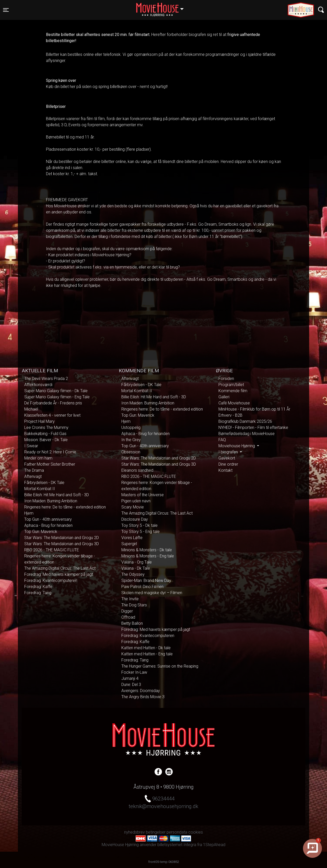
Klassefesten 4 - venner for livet (52, 415)
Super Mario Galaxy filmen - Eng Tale (57, 397)
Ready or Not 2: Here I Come (50, 452)
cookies (196, 832)
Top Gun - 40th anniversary (48, 519)
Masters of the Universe (143, 495)
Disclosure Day (135, 519)
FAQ (222, 440)
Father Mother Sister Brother (50, 464)
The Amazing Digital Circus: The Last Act (60, 568)
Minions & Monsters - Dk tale (147, 550)
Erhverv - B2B (230, 415)
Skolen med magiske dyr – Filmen (152, 593)
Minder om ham (38, 458)
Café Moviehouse (234, 403)
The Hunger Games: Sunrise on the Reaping (160, 666)
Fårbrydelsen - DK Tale (44, 483)
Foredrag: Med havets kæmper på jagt (59, 574)
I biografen (229, 452)
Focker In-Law (134, 672)
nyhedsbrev (135, 832)
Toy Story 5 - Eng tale (141, 532)
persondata (177, 832)
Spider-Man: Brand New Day (146, 580)
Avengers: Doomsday (141, 691)
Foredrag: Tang (38, 593)
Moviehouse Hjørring (237, 446)
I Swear (31, 446)
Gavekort (227, 458)
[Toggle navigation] (6, 10)
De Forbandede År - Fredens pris (53, 403)
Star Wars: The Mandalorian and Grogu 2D (62, 538)
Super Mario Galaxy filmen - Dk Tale (56, 391)
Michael (31, 409)
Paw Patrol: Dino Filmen (142, 587)
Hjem (29, 513)
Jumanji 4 (130, 678)
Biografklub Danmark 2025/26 (245, 421)
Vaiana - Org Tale (137, 562)
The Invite (130, 599)
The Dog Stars (134, 605)
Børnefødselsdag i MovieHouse (247, 434)
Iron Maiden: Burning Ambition (51, 501)
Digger (127, 611)
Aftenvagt (33, 476)
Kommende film (233, 391)
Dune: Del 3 (131, 685)
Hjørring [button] (162, 7)
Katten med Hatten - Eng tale (147, 654)
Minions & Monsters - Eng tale (148, 556)
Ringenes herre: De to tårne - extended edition (65, 507)
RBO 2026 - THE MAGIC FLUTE (52, 550)
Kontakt (225, 470)
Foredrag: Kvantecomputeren (51, 580)
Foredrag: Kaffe (38, 587)
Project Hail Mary (39, 421)
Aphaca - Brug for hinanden (48, 525)
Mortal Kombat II (40, 489)
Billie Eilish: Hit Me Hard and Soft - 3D (57, 495)
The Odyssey (133, 574)
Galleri (224, 397)
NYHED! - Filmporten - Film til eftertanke (253, 427)
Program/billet (231, 385)
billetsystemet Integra (177, 845)
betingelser (156, 832)
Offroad (128, 617)
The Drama (34, 470)
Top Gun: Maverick (41, 532)
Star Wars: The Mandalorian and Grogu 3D (62, 544)
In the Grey (131, 440)
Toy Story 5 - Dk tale (139, 525)
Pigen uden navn (136, 501)
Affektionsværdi (38, 385)
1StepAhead (214, 845)
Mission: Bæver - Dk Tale (46, 440)
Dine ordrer (228, 464)
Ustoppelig (131, 427)
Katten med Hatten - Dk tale (146, 648)
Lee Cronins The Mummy (46, 427)
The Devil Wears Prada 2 (46, 379)
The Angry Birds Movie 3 (143, 697)
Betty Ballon (132, 623)
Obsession (131, 452)
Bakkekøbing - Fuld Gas (45, 434)
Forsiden (226, 379)
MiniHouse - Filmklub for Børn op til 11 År (254, 409)
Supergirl (129, 544)
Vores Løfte (132, 538)
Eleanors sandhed (137, 470)
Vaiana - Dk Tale (136, 568)
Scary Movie (133, 507)
